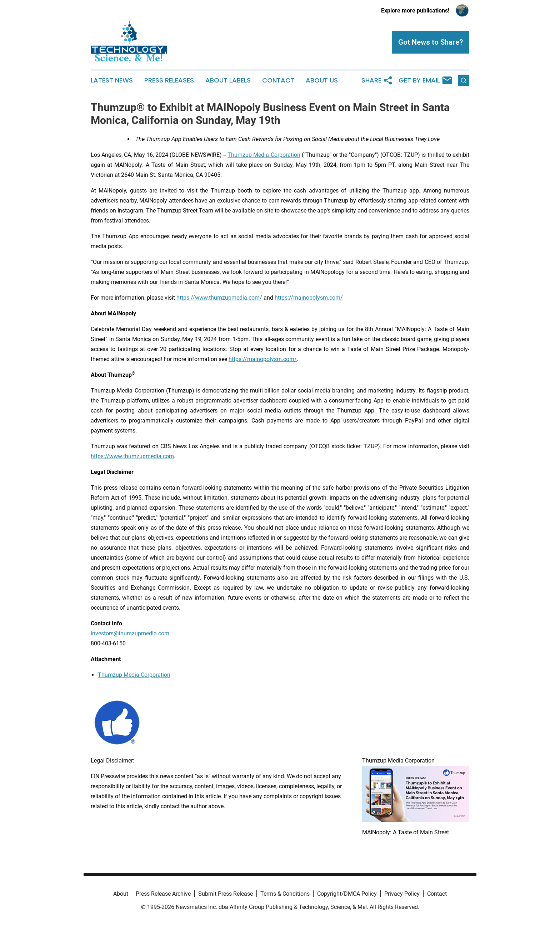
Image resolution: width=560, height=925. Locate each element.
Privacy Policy (402, 894)
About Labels (228, 80)
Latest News (112, 80)
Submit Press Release (226, 894)
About (121, 894)
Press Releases (169, 80)
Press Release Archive (163, 894)
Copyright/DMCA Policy (347, 894)
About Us (322, 80)
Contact (278, 80)
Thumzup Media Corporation (134, 675)
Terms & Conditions (285, 894)
